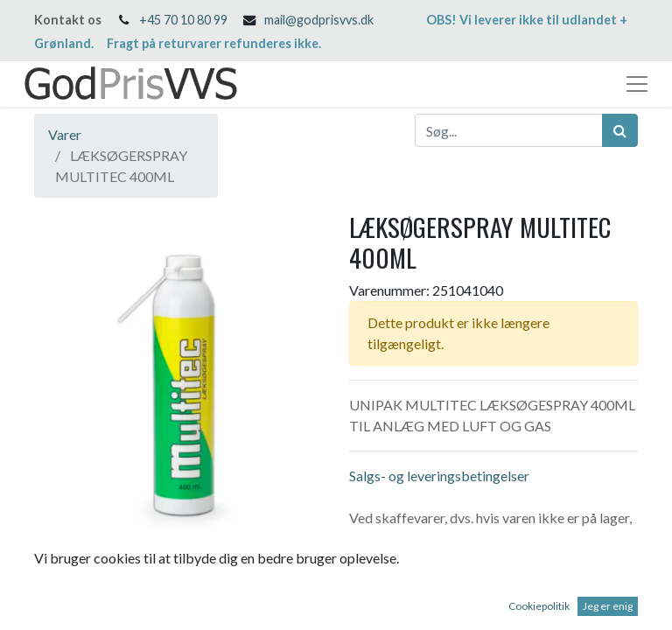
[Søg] (620, 130)
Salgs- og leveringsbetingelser (439, 476)
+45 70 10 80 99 (183, 20)
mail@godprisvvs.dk (319, 20)
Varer (65, 134)
